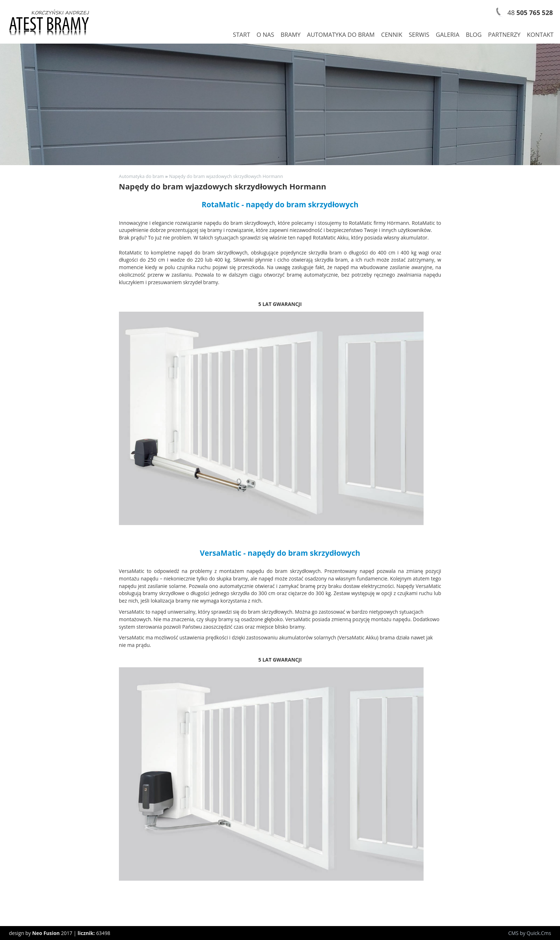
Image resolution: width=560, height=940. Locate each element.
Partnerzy (504, 34)
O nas (265, 34)
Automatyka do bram (341, 34)
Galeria (447, 34)
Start (241, 34)
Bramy (291, 34)
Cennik (392, 34)
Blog (474, 34)
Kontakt (540, 34)
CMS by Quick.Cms (530, 933)
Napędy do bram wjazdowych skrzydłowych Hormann (226, 176)
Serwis (419, 34)
